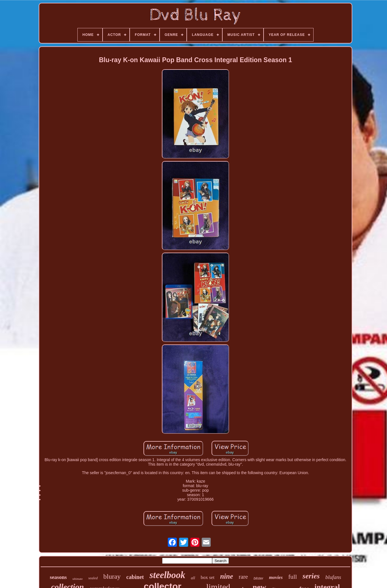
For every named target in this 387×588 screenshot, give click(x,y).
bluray (112, 576)
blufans (333, 577)
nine (227, 576)
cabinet (135, 577)
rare (243, 577)
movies (276, 577)
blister (259, 578)
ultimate (77, 579)
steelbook (167, 575)
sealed (93, 578)
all (193, 578)
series (311, 576)
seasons (58, 577)
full (293, 577)
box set (208, 577)
